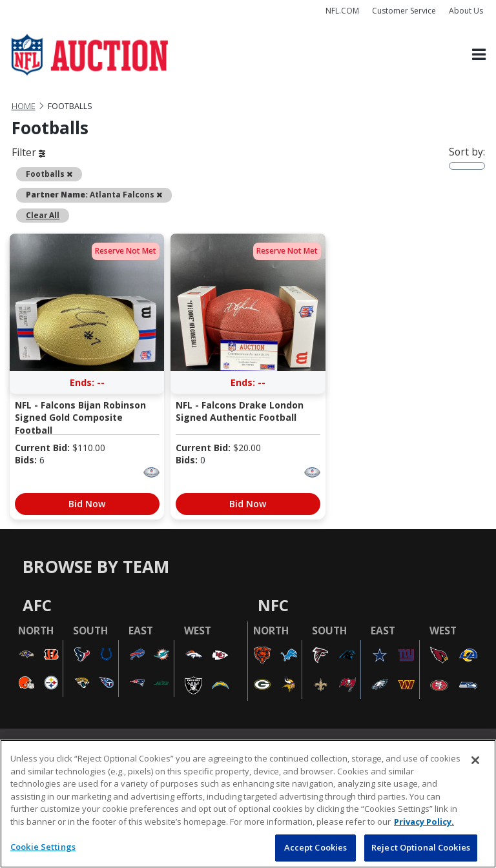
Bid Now (87, 504)
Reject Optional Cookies (421, 847)
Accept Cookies (316, 847)
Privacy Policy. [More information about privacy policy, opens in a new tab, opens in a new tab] (424, 822)
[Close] (475, 760)
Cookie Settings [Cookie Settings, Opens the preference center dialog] (43, 847)
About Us (466, 11)
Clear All (43, 215)
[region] (248, 804)
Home (24, 106)
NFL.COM (342, 11)
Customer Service (404, 11)
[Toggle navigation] (479, 55)
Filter (28, 152)
